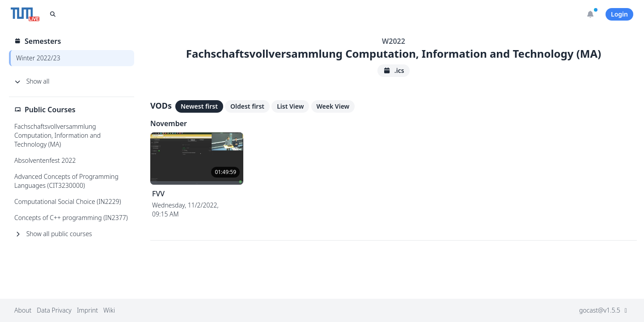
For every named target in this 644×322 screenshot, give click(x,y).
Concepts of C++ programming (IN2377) (71, 218)
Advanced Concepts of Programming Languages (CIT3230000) (66, 181)
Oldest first (247, 106)
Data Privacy (54, 310)
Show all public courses (53, 234)
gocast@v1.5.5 (604, 310)
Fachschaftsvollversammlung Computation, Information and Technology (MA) (57, 135)
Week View (333, 106)
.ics (393, 70)
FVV (158, 194)
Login (619, 14)
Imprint (87, 310)
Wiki (109, 310)
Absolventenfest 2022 (45, 160)
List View (290, 106)
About (23, 310)
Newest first (199, 106)
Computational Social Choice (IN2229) (68, 201)
